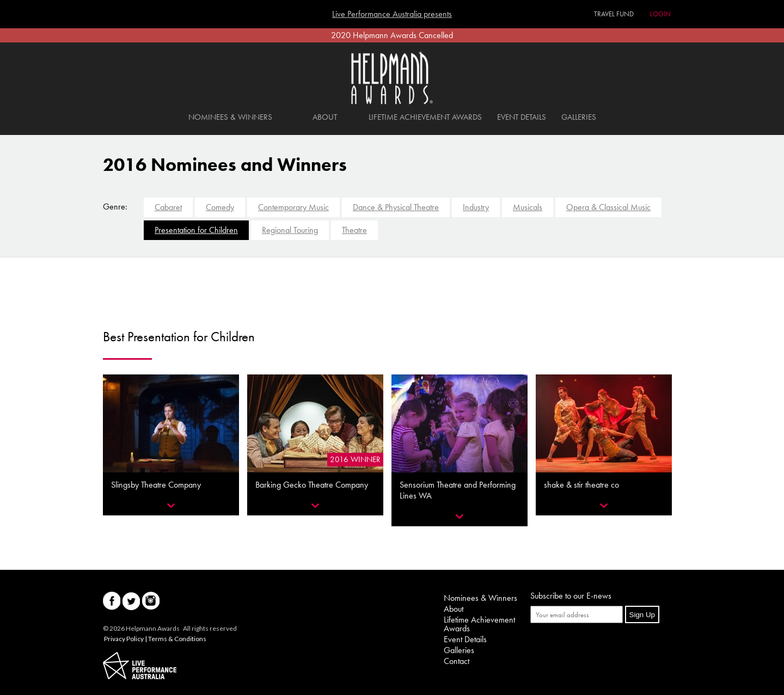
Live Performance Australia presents (392, 14)
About (325, 117)
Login (660, 14)
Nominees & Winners (230, 117)
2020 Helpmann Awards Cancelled (392, 35)
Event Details (522, 117)
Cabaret (168, 207)
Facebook (112, 601)
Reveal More (171, 506)
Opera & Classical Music (608, 207)
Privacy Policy (124, 639)
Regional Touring (290, 230)
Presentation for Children (196, 230)
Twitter (131, 601)
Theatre (354, 230)
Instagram (151, 601)
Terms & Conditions (177, 639)
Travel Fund (614, 14)
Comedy (220, 207)
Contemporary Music (293, 207)
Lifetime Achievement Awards (425, 117)
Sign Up (642, 615)
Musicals (528, 207)
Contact (457, 661)
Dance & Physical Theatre (396, 207)
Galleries (579, 117)
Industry (476, 207)
